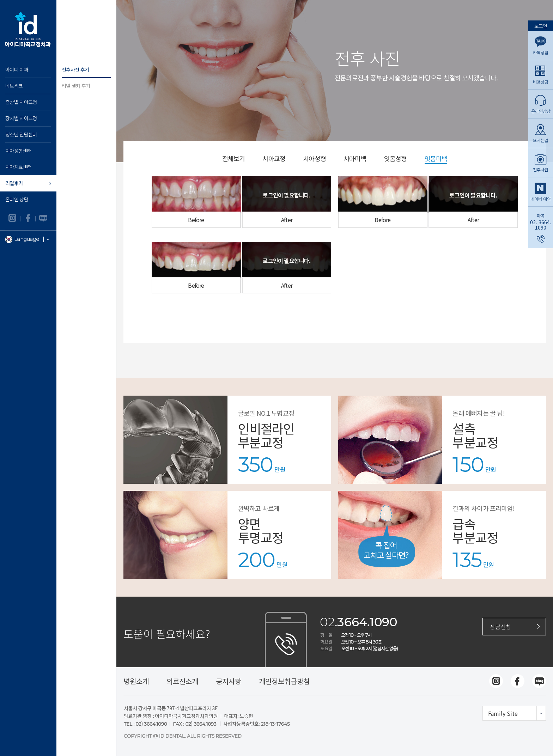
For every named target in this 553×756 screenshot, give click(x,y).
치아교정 (274, 159)
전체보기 (234, 159)
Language (29, 239)
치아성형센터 (18, 151)
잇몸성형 (396, 159)
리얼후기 (14, 183)
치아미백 (355, 159)
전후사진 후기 (75, 69)
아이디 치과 (17, 69)
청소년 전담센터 (21, 134)
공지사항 (229, 681)
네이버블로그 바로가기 (43, 219)
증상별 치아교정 (21, 102)
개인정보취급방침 (284, 681)
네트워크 (14, 86)
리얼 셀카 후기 (76, 86)
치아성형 (314, 159)
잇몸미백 (436, 159)
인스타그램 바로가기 (13, 219)
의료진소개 (182, 681)
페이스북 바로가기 (28, 219)
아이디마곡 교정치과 (28, 28)
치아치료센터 (18, 167)
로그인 (541, 25)
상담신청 (500, 627)
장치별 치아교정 (21, 118)
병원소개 (136, 681)
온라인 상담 (17, 199)
